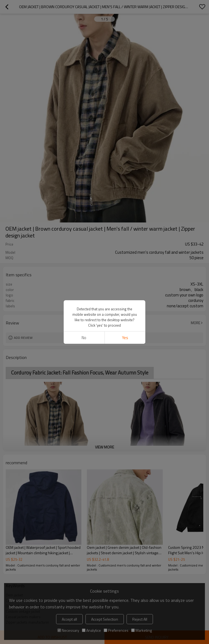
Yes (125, 338)
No (84, 338)
